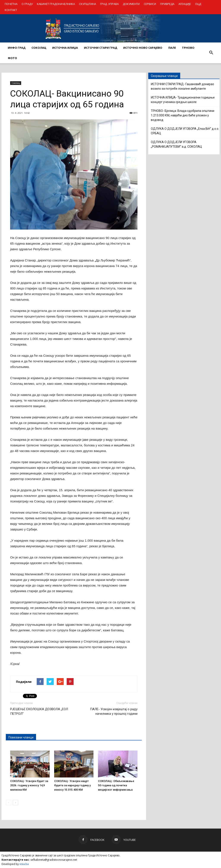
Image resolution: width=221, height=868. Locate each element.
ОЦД (198, 4)
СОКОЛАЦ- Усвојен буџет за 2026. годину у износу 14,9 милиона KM (29, 785)
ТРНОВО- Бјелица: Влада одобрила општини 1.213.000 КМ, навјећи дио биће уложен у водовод (183, 115)
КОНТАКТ (11, 10)
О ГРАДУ (27, 4)
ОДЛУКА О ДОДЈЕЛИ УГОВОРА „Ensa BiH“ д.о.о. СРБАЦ (185, 131)
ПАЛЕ (172, 48)
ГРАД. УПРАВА (109, 4)
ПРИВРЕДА (167, 4)
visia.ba (24, 864)
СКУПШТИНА (88, 4)
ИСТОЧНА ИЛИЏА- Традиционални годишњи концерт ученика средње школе (183, 100)
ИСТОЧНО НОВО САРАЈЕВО (143, 48)
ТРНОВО (188, 48)
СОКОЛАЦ (39, 48)
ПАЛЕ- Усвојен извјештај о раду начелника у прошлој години (114, 711)
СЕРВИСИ (150, 4)
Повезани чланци (21, 737)
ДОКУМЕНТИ (131, 4)
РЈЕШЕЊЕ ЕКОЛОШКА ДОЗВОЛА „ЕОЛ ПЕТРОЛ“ (39, 711)
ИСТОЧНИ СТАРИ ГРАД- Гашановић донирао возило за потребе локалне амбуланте (182, 86)
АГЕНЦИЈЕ (185, 4)
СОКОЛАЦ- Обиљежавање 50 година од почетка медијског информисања (116, 785)
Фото (12, 58)
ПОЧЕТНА (11, 4)
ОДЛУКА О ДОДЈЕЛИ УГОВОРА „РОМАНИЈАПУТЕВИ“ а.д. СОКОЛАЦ (176, 144)
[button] (211, 53)
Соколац (16, 83)
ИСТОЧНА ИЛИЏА (65, 48)
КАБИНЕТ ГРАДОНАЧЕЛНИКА (56, 4)
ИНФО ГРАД (17, 48)
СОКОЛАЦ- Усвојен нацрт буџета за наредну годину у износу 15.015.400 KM (72, 785)
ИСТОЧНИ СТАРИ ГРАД (101, 48)
